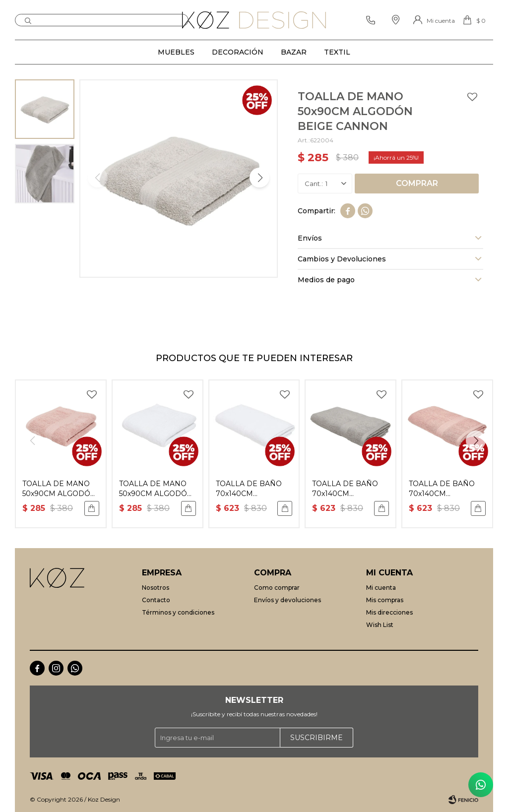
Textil (337, 52)
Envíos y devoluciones (287, 600)
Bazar (294, 52)
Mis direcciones (389, 612)
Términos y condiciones (178, 612)
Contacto (156, 600)
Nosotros (156, 588)
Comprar (417, 183)
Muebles (176, 52)
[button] (259, 178)
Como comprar (277, 588)
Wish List (380, 625)
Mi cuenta (381, 588)
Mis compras (385, 600)
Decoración (238, 52)
